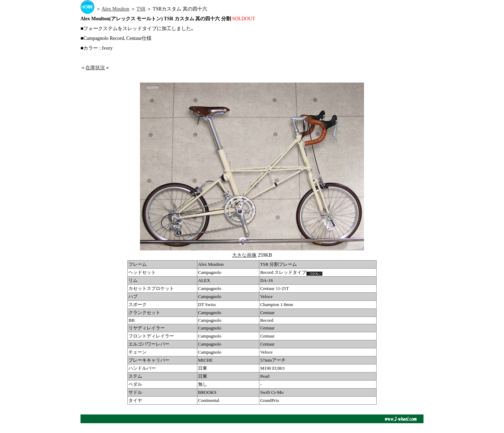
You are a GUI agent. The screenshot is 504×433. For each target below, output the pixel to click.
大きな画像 (244, 255)
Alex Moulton (115, 9)
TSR (141, 9)
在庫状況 (95, 68)
